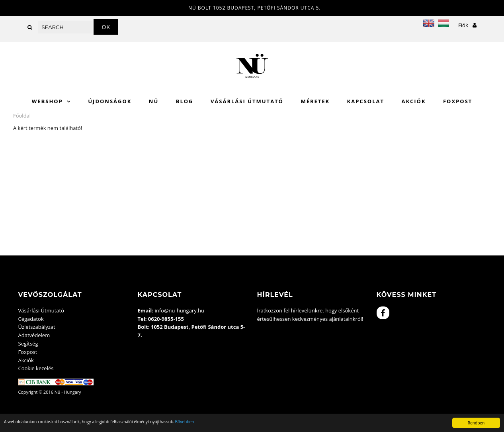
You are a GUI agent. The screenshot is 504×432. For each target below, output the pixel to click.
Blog (185, 101)
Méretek (315, 101)
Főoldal (22, 116)
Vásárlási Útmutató (247, 101)
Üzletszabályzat (37, 327)
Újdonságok (110, 101)
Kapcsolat (366, 101)
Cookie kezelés (36, 368)
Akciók (413, 101)
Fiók (467, 25)
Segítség (28, 344)
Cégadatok (31, 319)
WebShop (47, 101)
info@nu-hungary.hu (179, 310)
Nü (154, 101)
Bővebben (185, 422)
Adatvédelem (34, 335)
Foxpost (458, 101)
